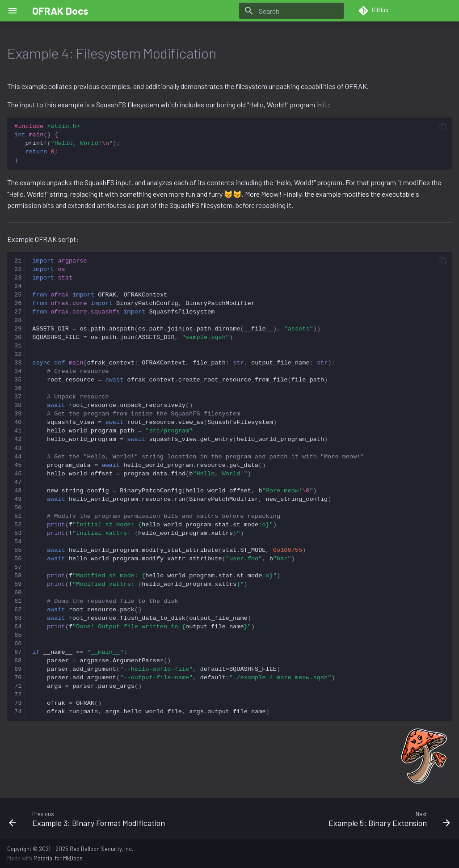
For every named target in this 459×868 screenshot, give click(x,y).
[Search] (291, 11)
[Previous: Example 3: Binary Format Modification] (116, 818)
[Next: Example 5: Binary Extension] (344, 818)
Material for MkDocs (58, 858)
